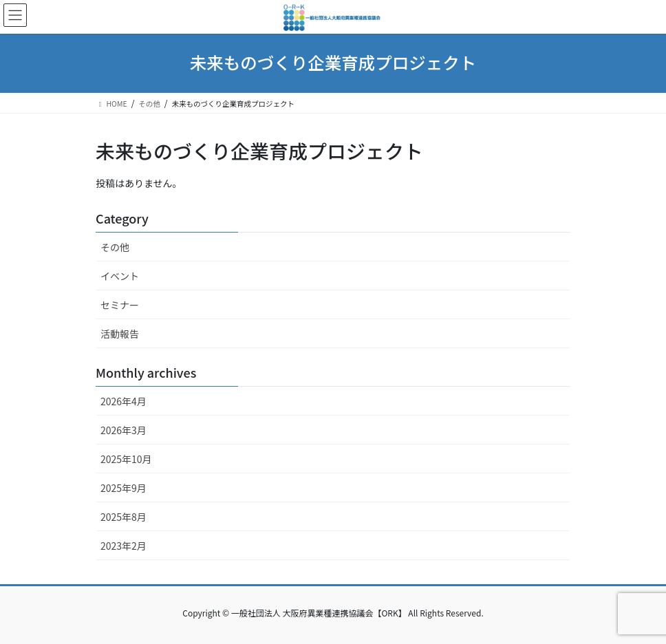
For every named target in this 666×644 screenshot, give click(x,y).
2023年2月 (123, 546)
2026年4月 (123, 401)
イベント (120, 276)
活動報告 (120, 334)
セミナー (120, 305)
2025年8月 (123, 517)
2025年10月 (126, 459)
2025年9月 (123, 488)
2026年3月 (123, 430)
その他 (115, 247)
